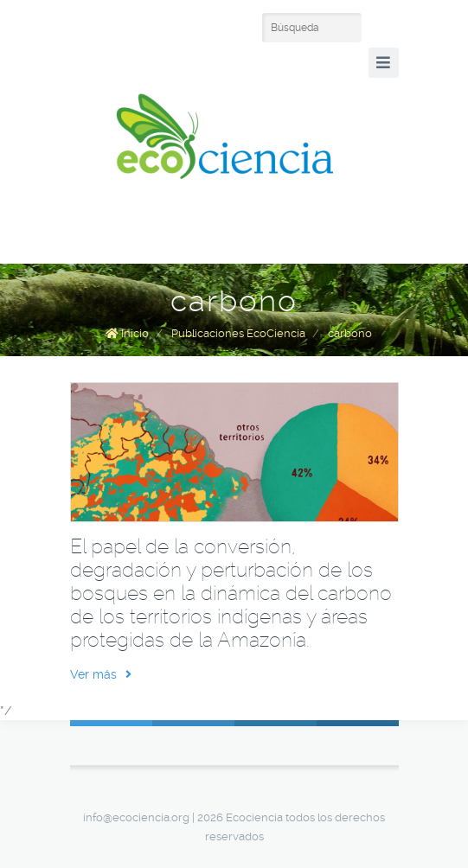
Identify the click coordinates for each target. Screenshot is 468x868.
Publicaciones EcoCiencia (238, 333)
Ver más (101, 674)
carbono (350, 333)
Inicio (135, 333)
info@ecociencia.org (136, 817)
